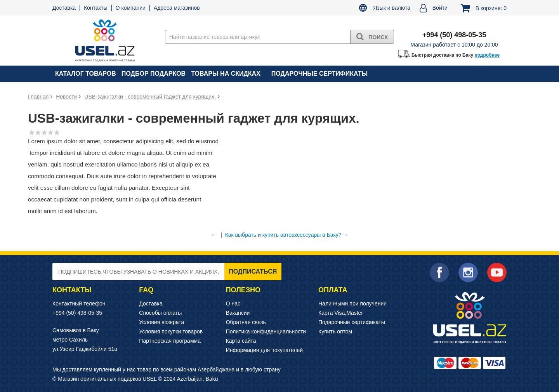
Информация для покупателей (264, 350)
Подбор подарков (154, 74)
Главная (38, 97)
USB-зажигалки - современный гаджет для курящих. (150, 97)
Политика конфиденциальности (266, 331)
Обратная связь (246, 322)
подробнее (487, 55)
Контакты (95, 8)
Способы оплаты (160, 313)
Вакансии (238, 313)
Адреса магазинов (177, 8)
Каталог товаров (86, 74)
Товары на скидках (226, 74)
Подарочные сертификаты (319, 74)
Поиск (372, 36)
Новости (66, 97)
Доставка (64, 8)
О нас (233, 304)
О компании (131, 8)
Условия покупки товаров (171, 331)
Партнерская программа (170, 341)
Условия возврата (161, 322)
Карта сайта (241, 341)
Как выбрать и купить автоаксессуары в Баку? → (287, 235)
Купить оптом (335, 331)
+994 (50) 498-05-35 (77, 313)
